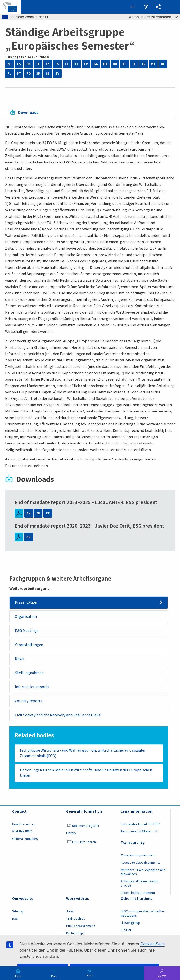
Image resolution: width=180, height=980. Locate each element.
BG (9, 64)
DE (48, 513)
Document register (83, 826)
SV (57, 74)
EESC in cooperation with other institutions (143, 914)
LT (134, 64)
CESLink (126, 930)
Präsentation (26, 602)
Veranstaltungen (29, 645)
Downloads (28, 113)
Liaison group (130, 923)
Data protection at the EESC (141, 824)
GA (96, 64)
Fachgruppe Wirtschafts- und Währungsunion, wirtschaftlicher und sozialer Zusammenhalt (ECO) (83, 753)
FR (86, 64)
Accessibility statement (138, 893)
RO (29, 74)
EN (48, 64)
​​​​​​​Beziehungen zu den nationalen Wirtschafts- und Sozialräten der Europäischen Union (86, 773)
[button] (159, 7)
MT (153, 64)
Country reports (29, 701)
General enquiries (25, 839)
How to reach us (24, 824)
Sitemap (18, 911)
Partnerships (75, 933)
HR (105, 64)
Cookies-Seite (153, 944)
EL (38, 64)
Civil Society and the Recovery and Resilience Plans (58, 715)
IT (125, 64)
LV (144, 64)
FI (77, 64)
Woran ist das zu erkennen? (153, 17)
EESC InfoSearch (82, 842)
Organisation (26, 617)
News (19, 659)
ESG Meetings (27, 631)
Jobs (70, 911)
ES (57, 64)
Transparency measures (138, 856)
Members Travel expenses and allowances (143, 872)
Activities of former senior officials (140, 883)
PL (9, 74)
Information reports (32, 687)
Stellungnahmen (29, 673)
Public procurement (81, 926)
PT (19, 74)
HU (115, 64)
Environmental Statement (139, 832)
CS (19, 64)
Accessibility (146, 7)
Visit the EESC (22, 832)
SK (38, 74)
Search (90, 975)
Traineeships (76, 919)
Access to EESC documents (140, 863)
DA (29, 64)
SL (48, 74)
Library (71, 833)
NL (163, 64)
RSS (15, 919)
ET (67, 64)
